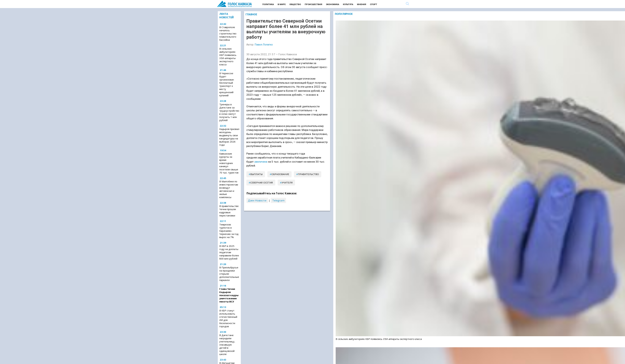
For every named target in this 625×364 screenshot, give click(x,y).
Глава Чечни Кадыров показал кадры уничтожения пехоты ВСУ (229, 295)
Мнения (362, 4)
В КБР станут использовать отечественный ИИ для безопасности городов (228, 318)
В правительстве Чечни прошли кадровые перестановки (229, 211)
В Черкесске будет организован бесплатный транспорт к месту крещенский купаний (227, 84)
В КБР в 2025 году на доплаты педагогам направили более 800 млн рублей (229, 252)
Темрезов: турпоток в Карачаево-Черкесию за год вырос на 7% (229, 231)
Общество (295, 4)
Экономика (333, 4)
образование (280, 174)
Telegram (278, 200)
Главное (251, 14)
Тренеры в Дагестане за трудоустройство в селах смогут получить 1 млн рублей (229, 112)
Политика (268, 4)
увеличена (261, 162)
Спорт (373, 4)
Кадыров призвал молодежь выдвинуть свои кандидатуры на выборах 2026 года (229, 137)
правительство (308, 174)
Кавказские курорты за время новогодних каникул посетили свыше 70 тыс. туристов (229, 163)
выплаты (256, 174)
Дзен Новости (257, 200)
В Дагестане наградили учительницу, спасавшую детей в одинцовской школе (227, 345)
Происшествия (313, 4)
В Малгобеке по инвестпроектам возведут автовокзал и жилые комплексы (229, 189)
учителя (287, 182)
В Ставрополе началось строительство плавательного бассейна (228, 33)
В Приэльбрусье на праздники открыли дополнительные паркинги (229, 274)
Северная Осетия (262, 182)
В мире (282, 4)
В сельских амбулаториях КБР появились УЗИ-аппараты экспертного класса (228, 57)
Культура (348, 4)
